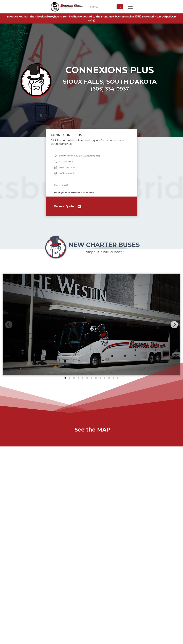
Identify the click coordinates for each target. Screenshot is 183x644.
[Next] (174, 325)
